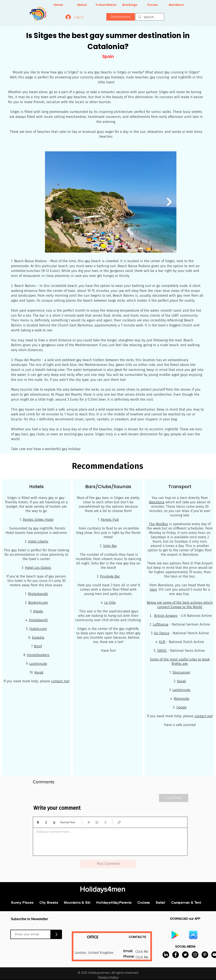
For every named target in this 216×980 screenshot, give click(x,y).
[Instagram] (195, 955)
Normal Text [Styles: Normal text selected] (68, 822)
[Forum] (152, 5)
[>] (56, 934)
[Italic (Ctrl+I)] (46, 822)
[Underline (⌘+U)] (54, 822)
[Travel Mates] (106, 5)
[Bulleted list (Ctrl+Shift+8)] (105, 822)
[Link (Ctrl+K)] (119, 822)
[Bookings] (130, 5)
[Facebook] (176, 955)
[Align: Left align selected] (89, 822)
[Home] (58, 5)
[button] (121, 17)
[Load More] (174, 798)
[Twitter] (185, 955)
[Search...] (149, 17)
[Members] (176, 5)
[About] (82, 5)
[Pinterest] (205, 955)
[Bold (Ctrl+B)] (38, 822)
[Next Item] (169, 202)
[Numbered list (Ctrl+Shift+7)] (97, 822)
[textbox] (110, 840)
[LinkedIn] (166, 955)
